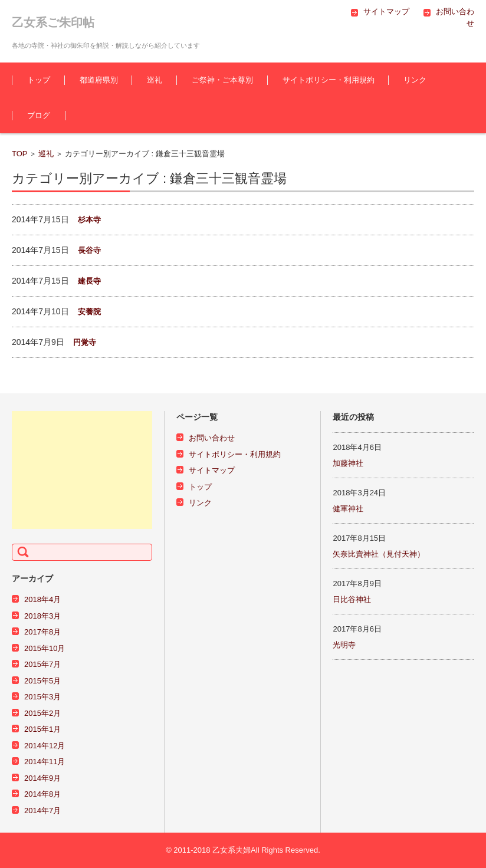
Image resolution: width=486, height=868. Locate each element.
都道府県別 (99, 80)
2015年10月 (45, 648)
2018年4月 (42, 599)
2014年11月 (45, 762)
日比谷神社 (352, 599)
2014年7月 (42, 811)
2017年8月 (42, 632)
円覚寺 (85, 342)
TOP (20, 154)
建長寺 (89, 281)
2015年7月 (42, 664)
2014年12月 (45, 746)
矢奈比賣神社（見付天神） (379, 554)
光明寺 (344, 645)
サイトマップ (212, 470)
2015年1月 (42, 729)
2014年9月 (42, 778)
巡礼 (155, 80)
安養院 (89, 312)
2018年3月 (42, 616)
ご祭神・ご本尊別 (222, 80)
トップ (39, 80)
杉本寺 (89, 220)
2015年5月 (42, 681)
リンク (415, 80)
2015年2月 (42, 713)
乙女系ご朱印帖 (53, 22)
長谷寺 (89, 250)
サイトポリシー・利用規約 (329, 80)
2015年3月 (42, 697)
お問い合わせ (212, 438)
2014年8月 (42, 794)
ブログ (39, 115)
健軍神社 (348, 509)
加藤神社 (348, 463)
